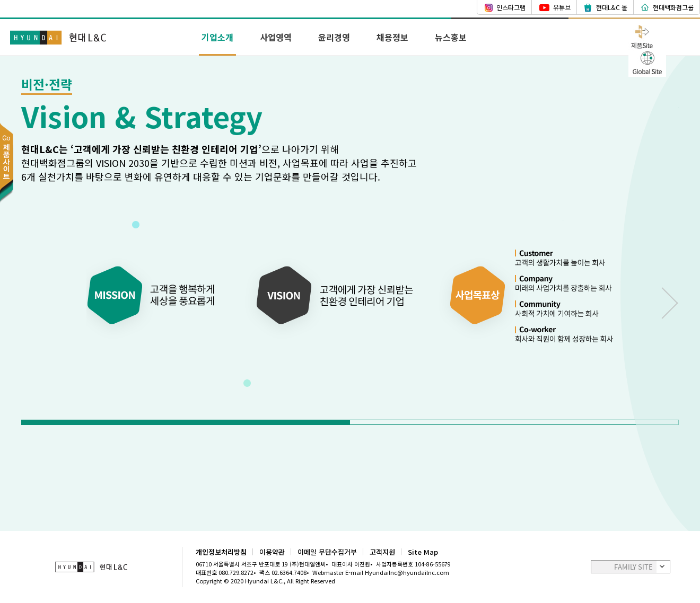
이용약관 (272, 552)
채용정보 (392, 37)
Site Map (423, 552)
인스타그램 (511, 7)
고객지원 (382, 552)
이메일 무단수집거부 (327, 552)
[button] (186, 422)
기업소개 (217, 37)
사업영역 (276, 37)
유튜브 (562, 7)
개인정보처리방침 (221, 552)
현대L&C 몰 (612, 7)
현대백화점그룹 (673, 7)
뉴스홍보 (451, 37)
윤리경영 (334, 37)
